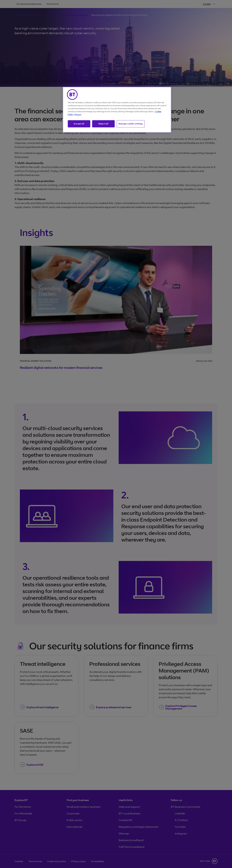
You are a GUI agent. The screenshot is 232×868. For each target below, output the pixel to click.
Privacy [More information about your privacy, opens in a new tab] (78, 114)
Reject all (103, 124)
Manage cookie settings (131, 124)
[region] (117, 110)
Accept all (79, 124)
